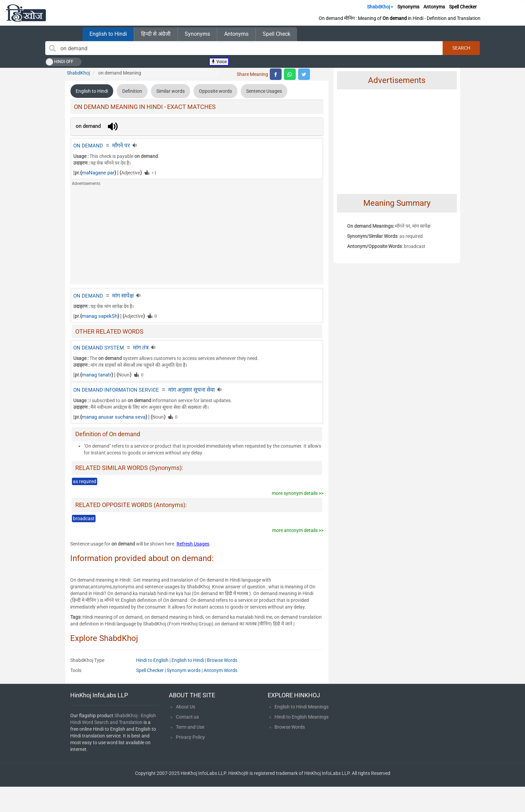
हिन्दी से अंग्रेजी (156, 34)
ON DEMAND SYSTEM (99, 348)
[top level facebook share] (276, 74)
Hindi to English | (154, 660)
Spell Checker (463, 7)
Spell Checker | (151, 670)
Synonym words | (185, 670)
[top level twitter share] (304, 74)
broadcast (84, 519)
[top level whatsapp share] (290, 74)
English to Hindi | (189, 660)
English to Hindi (108, 34)
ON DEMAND (88, 146)
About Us (186, 707)
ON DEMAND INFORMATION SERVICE (116, 390)
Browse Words (222, 660)
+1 (153, 172)
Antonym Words (220, 670)
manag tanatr (97, 375)
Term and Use (190, 727)
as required (85, 481)
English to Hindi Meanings (301, 707)
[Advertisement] (197, 237)
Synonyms (408, 7)
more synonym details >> (298, 493)
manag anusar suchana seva (114, 417)
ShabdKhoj (380, 7)
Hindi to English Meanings (301, 717)
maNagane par (98, 173)
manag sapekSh (100, 316)
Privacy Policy (190, 737)
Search (461, 48)
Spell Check (277, 34)
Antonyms (434, 7)
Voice (219, 62)
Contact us (187, 717)
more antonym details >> (298, 530)
